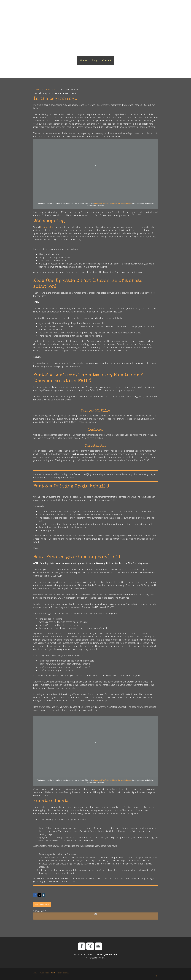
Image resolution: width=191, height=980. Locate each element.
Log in (156, 975)
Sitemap (66, 973)
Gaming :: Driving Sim (46, 90)
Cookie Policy (56, 973)
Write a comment (42, 904)
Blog (94, 60)
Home (83, 60)
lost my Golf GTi (48, 227)
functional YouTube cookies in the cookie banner (113, 203)
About (35, 973)
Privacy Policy (44, 973)
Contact (107, 60)
